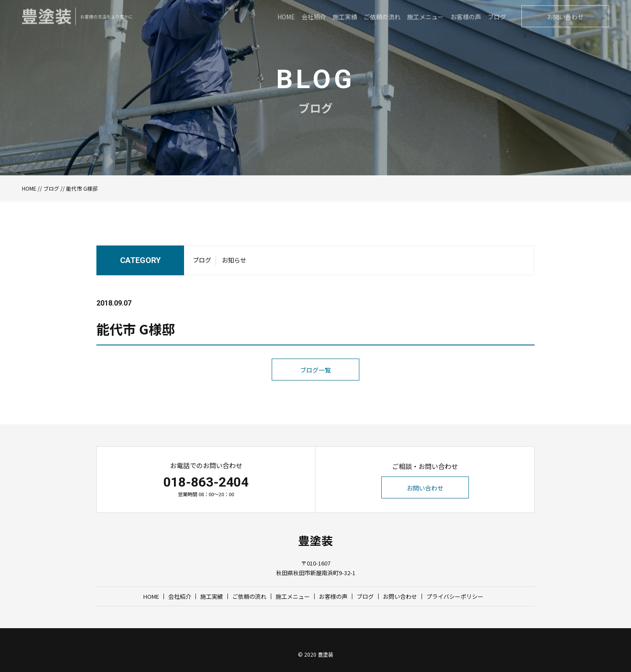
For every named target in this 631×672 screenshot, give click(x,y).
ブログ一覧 (315, 388)
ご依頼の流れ (249, 596)
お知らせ (234, 263)
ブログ (51, 188)
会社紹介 (180, 596)
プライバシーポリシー (455, 596)
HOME (29, 188)
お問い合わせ (425, 488)
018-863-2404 (206, 482)
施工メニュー (293, 596)
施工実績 (212, 596)
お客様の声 (333, 596)
